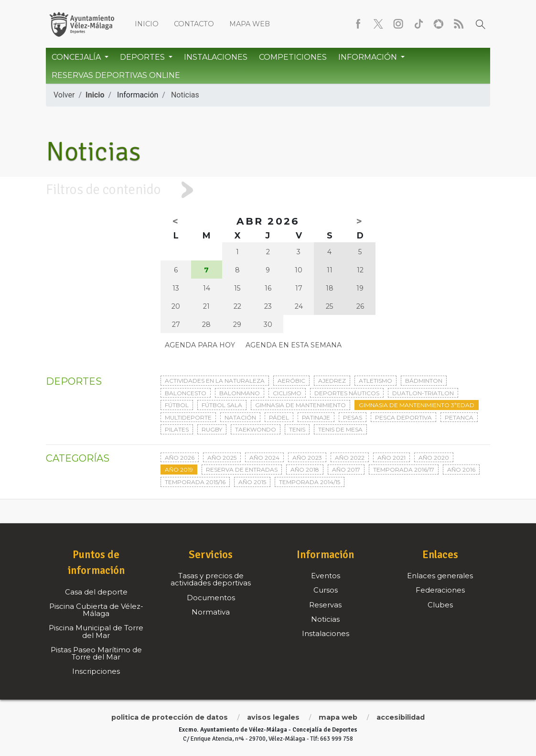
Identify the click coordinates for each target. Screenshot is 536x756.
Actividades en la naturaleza (215, 381)
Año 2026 (180, 458)
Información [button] (369, 57)
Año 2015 (252, 482)
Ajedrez (332, 381)
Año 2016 (461, 470)
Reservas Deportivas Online (116, 75)
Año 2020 (434, 458)
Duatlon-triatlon (423, 393)
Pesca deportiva (403, 417)
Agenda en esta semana (294, 345)
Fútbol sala (222, 405)
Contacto (194, 24)
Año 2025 (222, 458)
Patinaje (316, 417)
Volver (64, 95)
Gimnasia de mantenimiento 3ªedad (417, 405)
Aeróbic (291, 381)
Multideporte (188, 417)
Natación (240, 417)
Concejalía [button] (77, 57)
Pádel (279, 417)
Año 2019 (179, 470)
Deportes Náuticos (347, 393)
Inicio (147, 24)
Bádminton (424, 381)
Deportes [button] (143, 57)
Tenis (297, 429)
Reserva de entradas (242, 470)
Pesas (353, 417)
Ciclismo (287, 393)
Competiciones (293, 57)
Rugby (212, 429)
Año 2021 (391, 458)
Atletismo (375, 381)
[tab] (268, 190)
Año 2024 (264, 458)
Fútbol (177, 405)
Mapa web (250, 24)
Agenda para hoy (200, 345)
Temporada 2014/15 (310, 482)
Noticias (185, 95)
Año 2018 (305, 470)
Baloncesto (186, 393)
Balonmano (240, 393)
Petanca (459, 417)
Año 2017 (346, 470)
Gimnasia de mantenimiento (300, 405)
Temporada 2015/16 (195, 482)
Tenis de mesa (340, 429)
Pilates (177, 429)
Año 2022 (350, 458)
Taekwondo (256, 429)
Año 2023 (307, 458)
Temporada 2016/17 (404, 470)
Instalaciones (216, 57)
